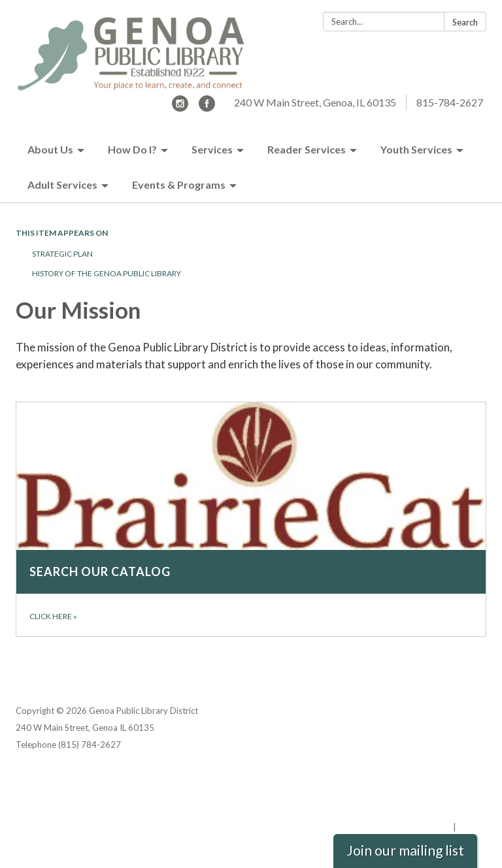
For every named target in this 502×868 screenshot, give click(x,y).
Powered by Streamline (403, 827)
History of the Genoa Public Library (107, 273)
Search (465, 22)
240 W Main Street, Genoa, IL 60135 (315, 102)
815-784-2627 (450, 102)
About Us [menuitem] (50, 149)
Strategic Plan (62, 254)
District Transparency (441, 793)
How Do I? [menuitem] (132, 149)
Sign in (472, 827)
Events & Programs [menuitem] (179, 185)
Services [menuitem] (212, 149)
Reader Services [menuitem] (307, 149)
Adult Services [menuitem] (62, 185)
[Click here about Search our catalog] (251, 519)
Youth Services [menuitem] (416, 149)
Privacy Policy (458, 776)
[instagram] (180, 107)
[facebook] (207, 107)
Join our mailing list (405, 850)
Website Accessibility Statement (417, 810)
